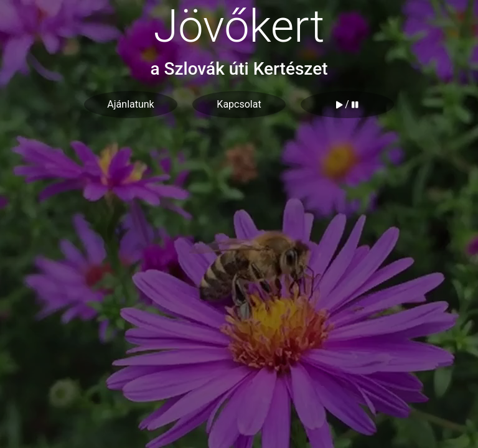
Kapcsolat (239, 104)
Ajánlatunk (130, 104)
